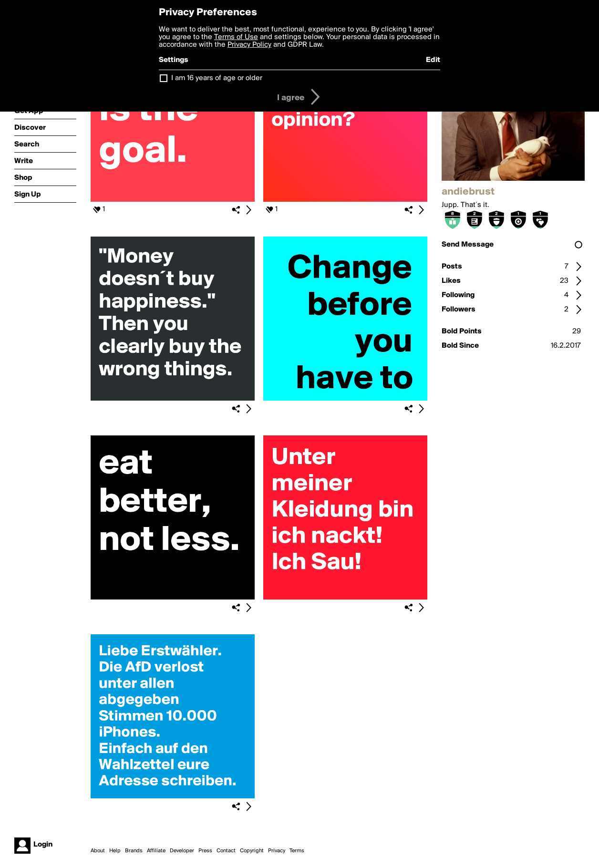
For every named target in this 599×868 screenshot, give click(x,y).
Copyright (252, 851)
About (98, 851)
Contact (226, 851)
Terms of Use (236, 37)
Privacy (277, 851)
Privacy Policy (249, 45)
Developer (182, 851)
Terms (297, 851)
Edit (433, 60)
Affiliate (156, 851)
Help (115, 851)
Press (205, 851)
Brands (134, 851)
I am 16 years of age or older (217, 78)
